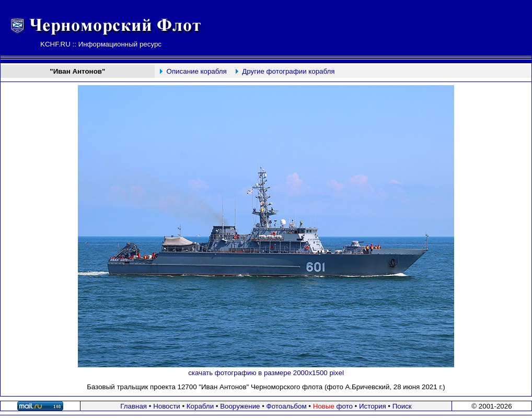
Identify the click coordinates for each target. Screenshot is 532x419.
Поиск (402, 406)
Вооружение (240, 406)
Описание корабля (197, 71)
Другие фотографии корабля (288, 71)
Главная (134, 406)
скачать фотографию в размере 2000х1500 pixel (266, 373)
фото (333, 406)
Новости (167, 406)
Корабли (200, 406)
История (373, 406)
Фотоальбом (287, 406)
